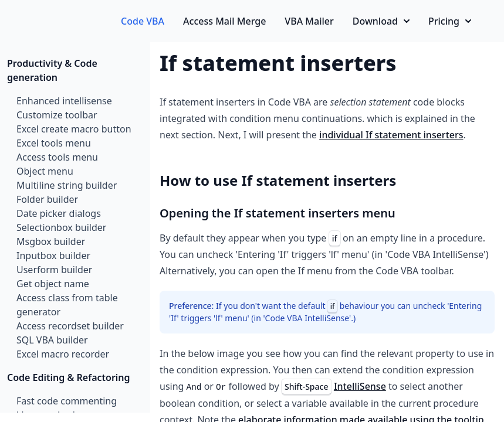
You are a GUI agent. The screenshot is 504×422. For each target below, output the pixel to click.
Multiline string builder (67, 185)
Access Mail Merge (224, 21)
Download (381, 21)
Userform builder (54, 270)
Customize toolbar (57, 115)
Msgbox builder (51, 241)
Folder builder (47, 199)
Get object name (53, 284)
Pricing (450, 21)
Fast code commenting (67, 401)
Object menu (45, 171)
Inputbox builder (53, 256)
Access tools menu (57, 157)
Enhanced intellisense (64, 101)
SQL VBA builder (52, 340)
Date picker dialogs (59, 213)
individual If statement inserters (391, 135)
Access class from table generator (67, 305)
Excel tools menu (54, 143)
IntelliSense (360, 386)
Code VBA (143, 21)
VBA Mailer (309, 21)
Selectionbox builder (61, 227)
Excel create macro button (74, 129)
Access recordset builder (70, 326)
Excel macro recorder (63, 354)
